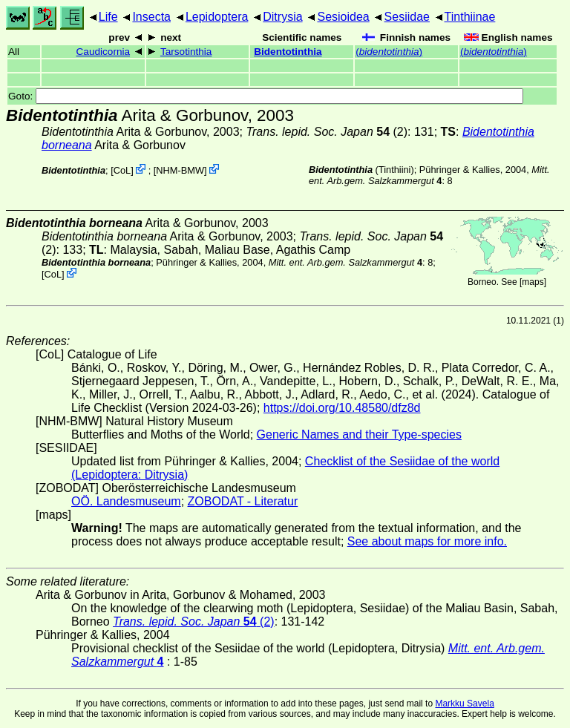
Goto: (266, 96)
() (389, 52)
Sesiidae (407, 17)
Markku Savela (464, 704)
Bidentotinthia (288, 52)
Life (108, 17)
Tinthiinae (470, 17)
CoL (122, 170)
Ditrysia (282, 17)
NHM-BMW (180, 170)
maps (533, 282)
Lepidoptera (217, 17)
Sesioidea (343, 17)
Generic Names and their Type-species (359, 434)
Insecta (151, 17)
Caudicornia (104, 52)
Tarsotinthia (186, 52)
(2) (327, 132)
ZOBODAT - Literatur (243, 501)
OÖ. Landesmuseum (126, 501)
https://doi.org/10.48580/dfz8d (342, 408)
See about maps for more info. (427, 541)
